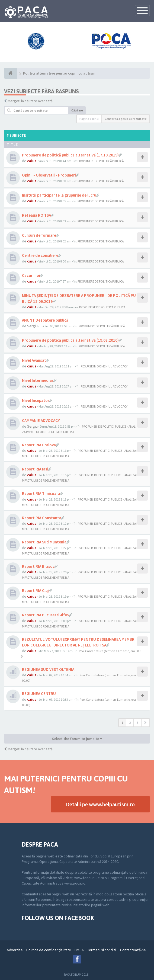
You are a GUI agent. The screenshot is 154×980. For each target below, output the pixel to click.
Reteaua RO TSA (36, 215)
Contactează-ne (133, 950)
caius (32, 161)
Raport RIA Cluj (35, 590)
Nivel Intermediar (38, 380)
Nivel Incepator (36, 400)
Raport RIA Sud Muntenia (44, 542)
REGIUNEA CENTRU (39, 694)
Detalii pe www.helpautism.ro (100, 804)
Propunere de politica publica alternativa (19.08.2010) (70, 340)
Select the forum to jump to (77, 739)
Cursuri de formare (39, 235)
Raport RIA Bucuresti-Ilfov (46, 615)
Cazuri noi (31, 275)
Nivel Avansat (34, 360)
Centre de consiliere (40, 255)
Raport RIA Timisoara (41, 493)
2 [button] (130, 723)
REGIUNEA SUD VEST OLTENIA (48, 669)
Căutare (77, 110)
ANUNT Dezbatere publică (45, 320)
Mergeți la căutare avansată (30, 101)
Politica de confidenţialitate (49, 950)
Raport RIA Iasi (35, 469)
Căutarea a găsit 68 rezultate (126, 119)
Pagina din (89, 119)
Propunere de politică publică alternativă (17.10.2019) (70, 155)
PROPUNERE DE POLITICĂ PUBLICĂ (101, 161)
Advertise (15, 950)
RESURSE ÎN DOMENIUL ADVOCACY (104, 366)
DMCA (79, 950)
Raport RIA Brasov (38, 566)
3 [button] (137, 723)
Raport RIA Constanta (42, 518)
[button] (145, 723)
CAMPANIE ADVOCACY (41, 420)
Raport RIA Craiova (39, 445)
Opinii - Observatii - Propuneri (49, 175)
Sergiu (32, 326)
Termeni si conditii (102, 950)
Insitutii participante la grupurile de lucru (59, 195)
